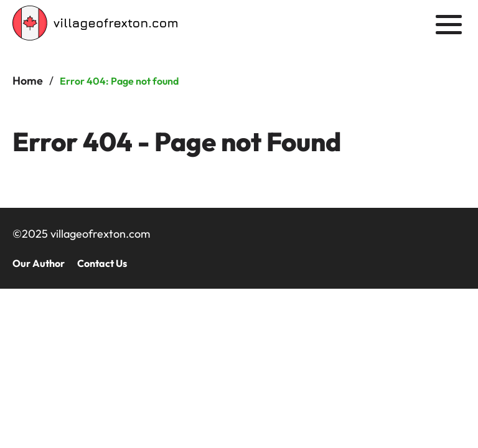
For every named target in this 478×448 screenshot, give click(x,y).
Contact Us (102, 263)
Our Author (38, 263)
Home (28, 81)
